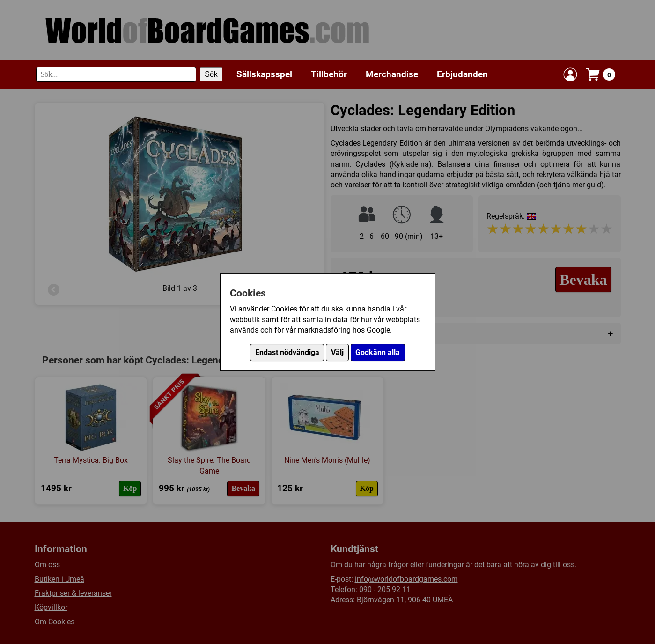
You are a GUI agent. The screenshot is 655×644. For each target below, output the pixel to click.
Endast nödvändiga (287, 352)
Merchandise (392, 74)
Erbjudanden (462, 74)
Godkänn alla (378, 352)
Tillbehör (329, 74)
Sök (211, 74)
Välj (337, 352)
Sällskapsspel (264, 74)
